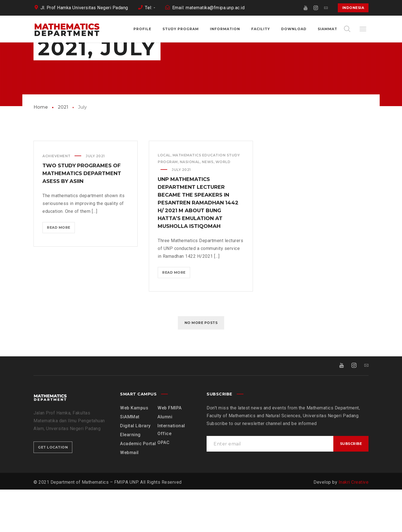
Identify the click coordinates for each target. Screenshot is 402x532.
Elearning (130, 477)
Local (164, 198)
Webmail (129, 495)
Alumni (165, 459)
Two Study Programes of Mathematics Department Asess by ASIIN (82, 216)
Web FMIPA (170, 450)
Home (41, 150)
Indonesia (353, 8)
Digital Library (135, 468)
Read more (61, 271)
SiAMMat (130, 459)
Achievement (57, 198)
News (208, 204)
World (223, 204)
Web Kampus (134, 450)
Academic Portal (138, 486)
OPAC (163, 485)
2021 (63, 150)
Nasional (190, 204)
